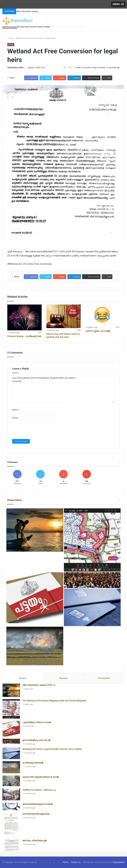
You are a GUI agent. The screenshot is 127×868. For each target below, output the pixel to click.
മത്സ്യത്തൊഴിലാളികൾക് (36, 814)
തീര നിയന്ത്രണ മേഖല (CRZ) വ (39, 685)
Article (11, 45)
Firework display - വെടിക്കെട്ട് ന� (24, 336)
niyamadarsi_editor (15, 68)
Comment (17, 381)
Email (15, 418)
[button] (118, 4)
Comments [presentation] (104, 678)
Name (16, 410)
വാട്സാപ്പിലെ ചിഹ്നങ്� (98, 331)
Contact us (75, 862)
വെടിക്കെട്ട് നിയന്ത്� (33, 763)
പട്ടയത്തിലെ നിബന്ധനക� (37, 722)
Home (11, 38)
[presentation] (36, 430)
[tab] (23, 678)
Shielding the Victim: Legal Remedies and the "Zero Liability (52, 749)
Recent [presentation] (23, 678)
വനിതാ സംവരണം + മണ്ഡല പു (39, 790)
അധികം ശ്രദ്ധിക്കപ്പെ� (35, 840)
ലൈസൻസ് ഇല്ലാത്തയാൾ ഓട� (41, 777)
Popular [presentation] (63, 678)
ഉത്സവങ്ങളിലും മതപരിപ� (37, 740)
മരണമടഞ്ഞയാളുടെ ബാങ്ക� (38, 804)
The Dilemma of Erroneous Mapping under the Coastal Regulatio (54, 701)
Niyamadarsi (119, 862)
